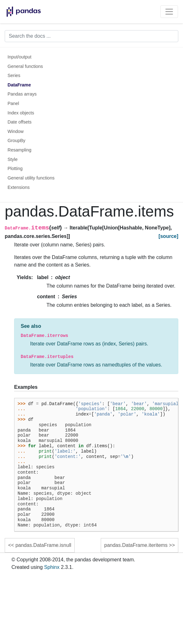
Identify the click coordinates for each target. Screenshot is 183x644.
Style (13, 159)
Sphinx (52, 567)
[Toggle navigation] (169, 12)
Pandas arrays (22, 94)
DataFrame (19, 85)
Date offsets (20, 122)
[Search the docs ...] (91, 36)
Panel (13, 103)
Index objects (21, 113)
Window (16, 131)
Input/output (19, 57)
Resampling (19, 150)
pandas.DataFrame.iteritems (136, 545)
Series (14, 75)
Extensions (19, 187)
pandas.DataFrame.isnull (43, 545)
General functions (25, 66)
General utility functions (31, 178)
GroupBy (16, 140)
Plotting (15, 168)
